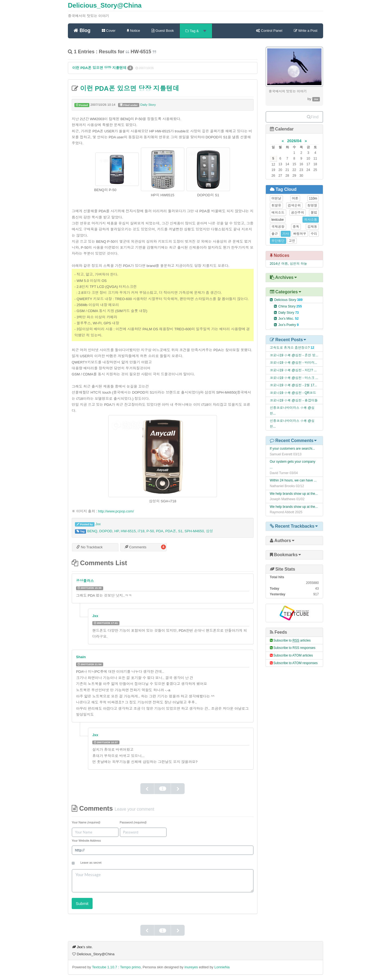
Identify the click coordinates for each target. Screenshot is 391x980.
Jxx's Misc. (288, 319)
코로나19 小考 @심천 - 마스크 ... (294, 378)
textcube (278, 220)
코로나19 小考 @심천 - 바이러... (294, 363)
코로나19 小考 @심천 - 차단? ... (293, 370)
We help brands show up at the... (294, 494)
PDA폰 (171, 531)
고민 (292, 241)
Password (133, 822)
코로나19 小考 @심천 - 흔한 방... (294, 355)
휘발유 (276, 206)
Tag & (196, 31)
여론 (295, 198)
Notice (133, 31)
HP (117, 531)
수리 (314, 234)
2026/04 (294, 141)
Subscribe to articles (292, 640)
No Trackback (89, 547)
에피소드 (278, 213)
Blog (82, 30)
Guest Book (163, 31)
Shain (81, 657)
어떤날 (276, 198)
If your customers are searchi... (292, 449)
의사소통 (311, 220)
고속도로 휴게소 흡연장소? (290, 348)
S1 (180, 531)
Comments (135, 547)
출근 (275, 234)
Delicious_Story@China (105, 5)
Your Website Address (86, 841)
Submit (82, 903)
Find (313, 117)
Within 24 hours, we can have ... (293, 480)
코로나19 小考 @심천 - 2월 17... (294, 385)
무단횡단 (278, 241)
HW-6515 (128, 531)
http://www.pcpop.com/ (116, 511)
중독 (296, 227)
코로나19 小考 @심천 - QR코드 (293, 393)
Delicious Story (288, 300)
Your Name (86, 822)
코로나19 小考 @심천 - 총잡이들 (294, 400)
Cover (109, 31)
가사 (286, 234)
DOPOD (106, 531)
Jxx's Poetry (288, 325)
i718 (141, 531)
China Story (290, 306)
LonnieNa (222, 967)
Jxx (98, 524)
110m (313, 198)
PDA (160, 531)
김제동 (312, 227)
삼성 (209, 531)
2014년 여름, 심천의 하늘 (288, 264)
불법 (314, 213)
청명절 (312, 206)
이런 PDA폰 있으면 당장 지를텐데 (100, 68)
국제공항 (278, 227)
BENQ (92, 531)
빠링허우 (300, 234)
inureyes (191, 967)
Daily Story (148, 105)
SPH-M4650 (194, 531)
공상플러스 (85, 581)
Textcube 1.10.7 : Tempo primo (116, 967)
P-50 (150, 531)
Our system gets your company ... (293, 464)
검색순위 (294, 206)
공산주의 (298, 213)
